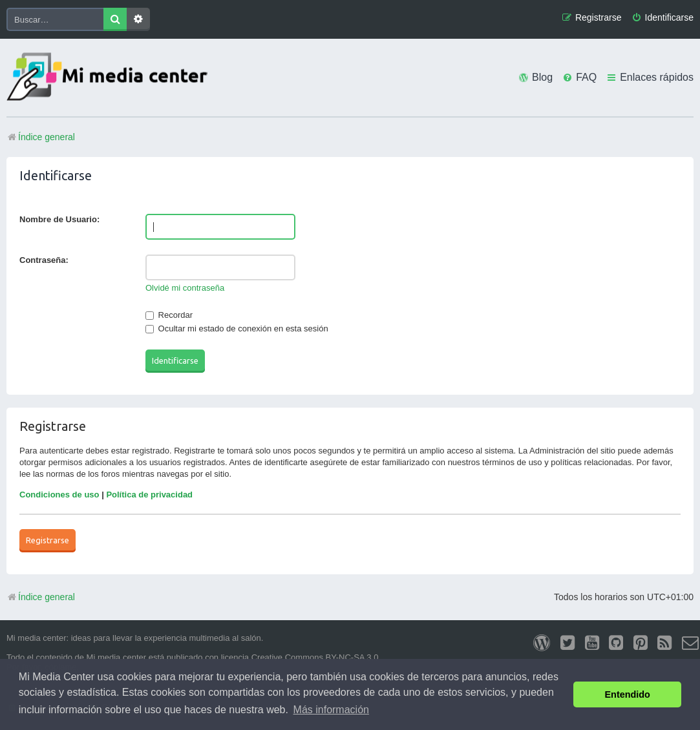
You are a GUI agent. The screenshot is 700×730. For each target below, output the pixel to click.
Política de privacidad (149, 495)
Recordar (169, 315)
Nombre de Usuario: (59, 219)
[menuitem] (663, 18)
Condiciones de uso (59, 495)
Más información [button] (331, 710)
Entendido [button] (628, 694)
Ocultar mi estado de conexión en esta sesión (237, 328)
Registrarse (48, 540)
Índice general (41, 597)
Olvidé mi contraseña (185, 288)
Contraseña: (44, 260)
